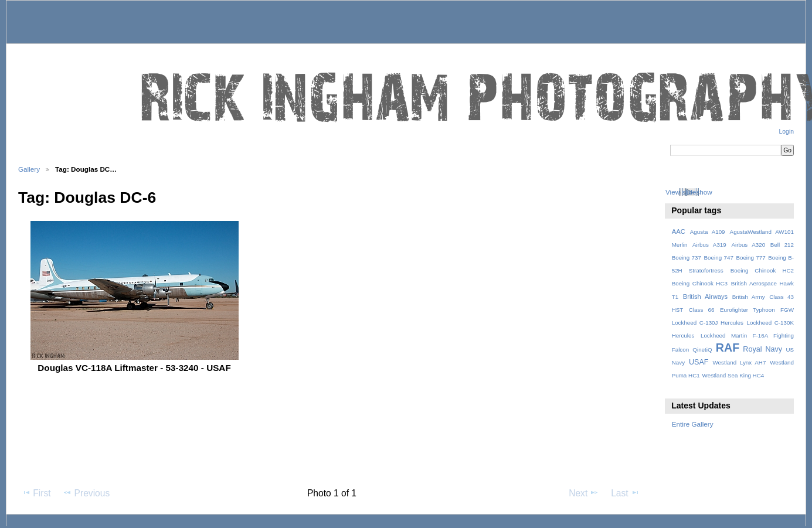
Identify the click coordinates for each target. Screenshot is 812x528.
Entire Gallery (693, 424)
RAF (728, 348)
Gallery (29, 169)
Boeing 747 (719, 258)
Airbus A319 (709, 245)
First (36, 493)
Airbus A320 (748, 245)
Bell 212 (782, 245)
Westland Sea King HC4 (733, 375)
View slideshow (689, 192)
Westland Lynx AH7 (739, 362)
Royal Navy (762, 349)
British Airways (706, 297)
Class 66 (702, 310)
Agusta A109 (708, 232)
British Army (749, 297)
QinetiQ (702, 350)
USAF (699, 362)
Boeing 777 (750, 258)
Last (625, 493)
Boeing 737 (687, 258)
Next (584, 493)
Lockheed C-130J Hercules (708, 323)
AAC (679, 231)
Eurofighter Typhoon (748, 310)
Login (786, 132)
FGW (787, 310)
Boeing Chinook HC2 (762, 270)
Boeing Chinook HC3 (700, 283)
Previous (86, 493)
